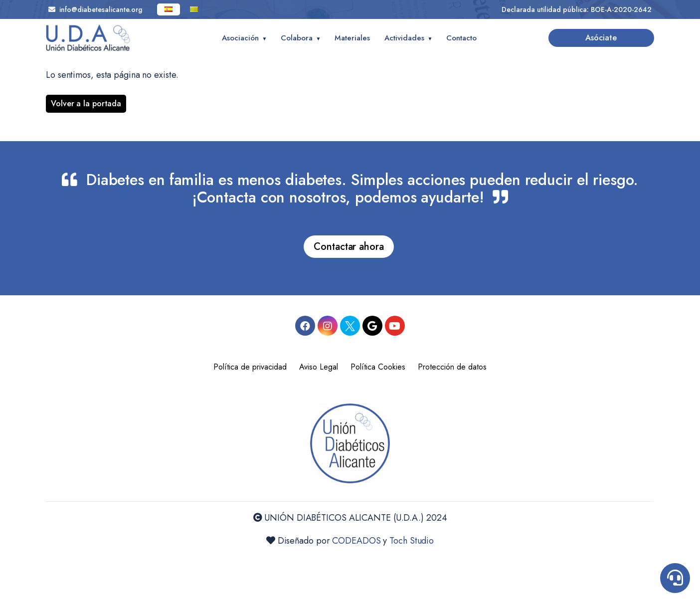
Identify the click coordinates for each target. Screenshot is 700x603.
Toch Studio (412, 541)
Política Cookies (378, 367)
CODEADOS (356, 541)
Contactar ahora (349, 247)
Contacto (461, 38)
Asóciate (601, 38)
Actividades (404, 38)
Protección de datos (452, 367)
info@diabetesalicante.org (95, 9)
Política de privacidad (250, 367)
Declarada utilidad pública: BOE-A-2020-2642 (577, 9)
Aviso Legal (319, 367)
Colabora (297, 38)
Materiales (352, 38)
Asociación (240, 38)
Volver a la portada (86, 103)
